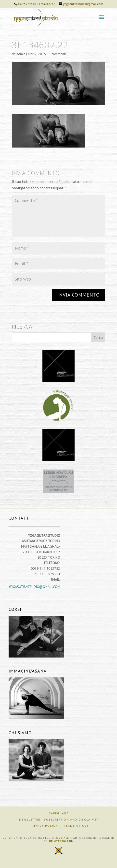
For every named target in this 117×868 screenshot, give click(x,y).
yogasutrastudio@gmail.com (34, 587)
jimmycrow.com (61, 841)
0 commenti (57, 54)
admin (21, 54)
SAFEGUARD (59, 813)
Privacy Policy (44, 826)
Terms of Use (76, 826)
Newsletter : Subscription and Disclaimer (59, 819)
